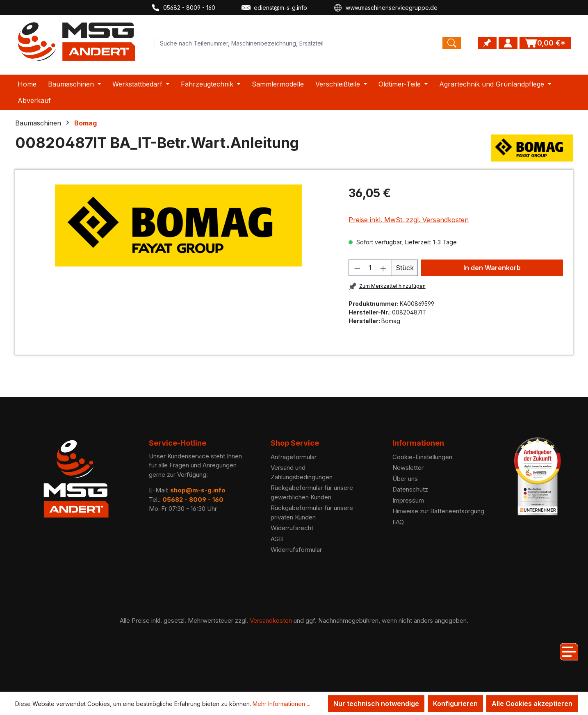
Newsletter (408, 468)
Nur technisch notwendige (376, 704)
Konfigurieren (455, 704)
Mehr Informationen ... (281, 704)
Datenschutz (410, 489)
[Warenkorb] (545, 43)
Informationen (418, 443)
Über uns (405, 479)
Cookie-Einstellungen (422, 457)
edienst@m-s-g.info (274, 8)
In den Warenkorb (492, 268)
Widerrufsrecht (292, 528)
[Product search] (297, 43)
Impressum (408, 500)
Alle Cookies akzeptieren (532, 704)
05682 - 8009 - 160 (183, 8)
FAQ (398, 522)
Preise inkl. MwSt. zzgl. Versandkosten (409, 220)
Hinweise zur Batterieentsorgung (438, 511)
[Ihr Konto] (508, 43)
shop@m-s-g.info (198, 490)
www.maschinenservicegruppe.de (385, 8)
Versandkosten (271, 621)
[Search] (452, 43)
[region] (179, 225)
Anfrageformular (294, 457)
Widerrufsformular (296, 550)
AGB (277, 539)
